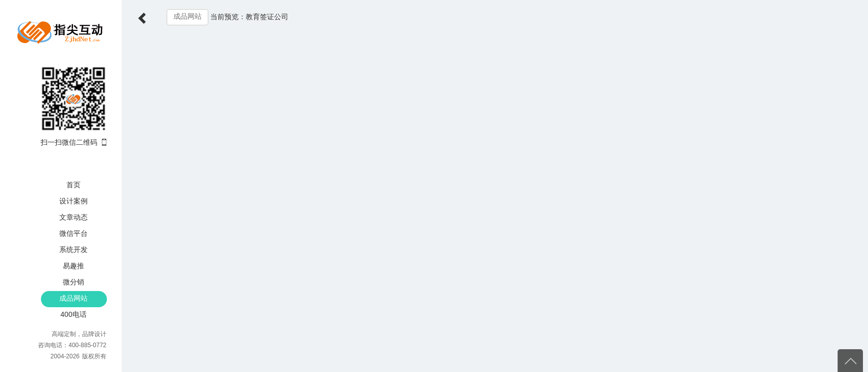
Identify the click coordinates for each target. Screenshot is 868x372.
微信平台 (73, 233)
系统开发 (73, 250)
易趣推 (73, 266)
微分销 (73, 282)
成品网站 (73, 298)
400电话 (73, 314)
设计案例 (73, 201)
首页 (73, 185)
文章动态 (73, 217)
